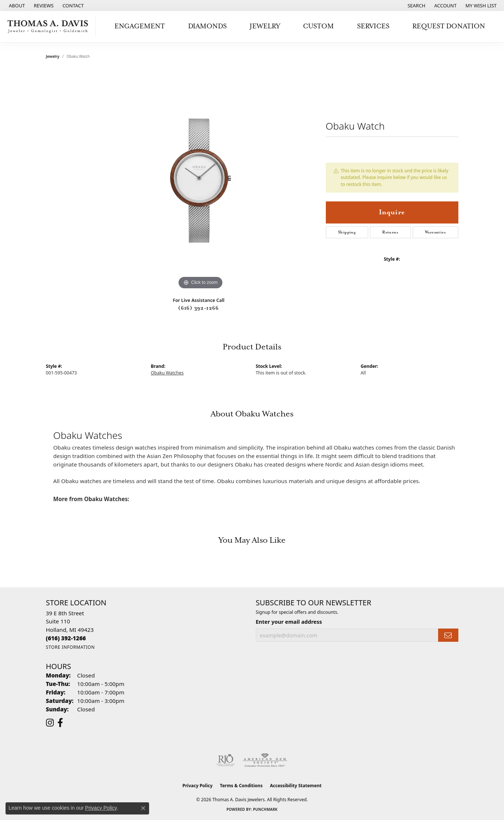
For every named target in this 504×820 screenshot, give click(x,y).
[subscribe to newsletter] (448, 635)
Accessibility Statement (296, 786)
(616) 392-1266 (199, 308)
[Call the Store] (66, 638)
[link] (16, 6)
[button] (416, 6)
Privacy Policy (198, 786)
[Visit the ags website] (265, 760)
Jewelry (265, 26)
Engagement (140, 26)
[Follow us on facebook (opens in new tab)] (60, 723)
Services (373, 26)
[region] (201, 181)
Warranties (435, 232)
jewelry (53, 56)
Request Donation (449, 26)
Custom (318, 26)
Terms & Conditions (241, 786)
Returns (390, 232)
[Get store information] (71, 647)
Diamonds (207, 26)
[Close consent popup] (143, 808)
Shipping (347, 232)
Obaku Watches (167, 373)
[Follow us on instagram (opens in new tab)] (50, 723)
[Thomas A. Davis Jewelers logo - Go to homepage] (50, 27)
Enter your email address (289, 622)
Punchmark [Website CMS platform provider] (265, 809)
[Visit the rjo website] (226, 760)
